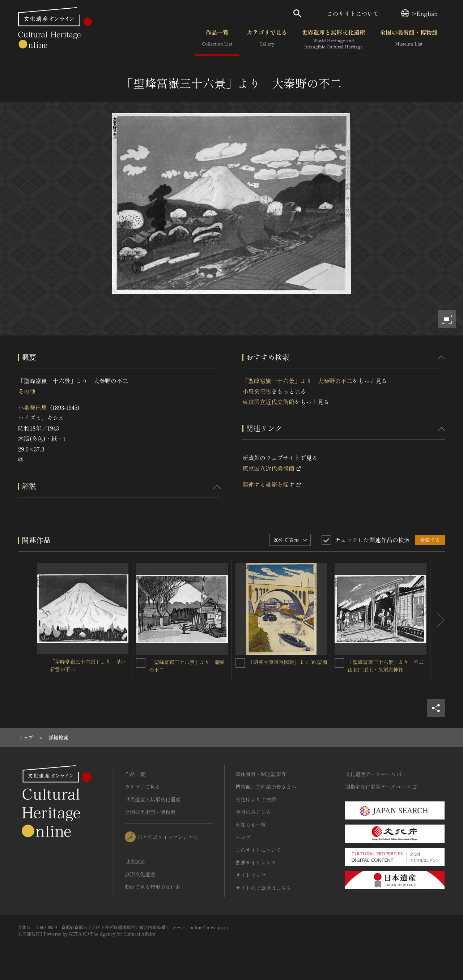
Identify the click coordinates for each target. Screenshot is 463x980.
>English (419, 13)
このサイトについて (353, 13)
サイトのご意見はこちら (263, 888)
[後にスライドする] (438, 620)
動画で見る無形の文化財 (153, 887)
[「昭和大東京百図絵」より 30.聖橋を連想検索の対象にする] (240, 663)
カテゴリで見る (267, 39)
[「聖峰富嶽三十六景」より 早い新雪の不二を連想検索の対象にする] (42, 663)
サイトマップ (251, 875)
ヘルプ (243, 837)
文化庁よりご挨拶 (256, 799)
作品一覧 (217, 39)
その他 (27, 391)
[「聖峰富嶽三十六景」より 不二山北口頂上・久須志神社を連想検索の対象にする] (339, 663)
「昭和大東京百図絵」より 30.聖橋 (288, 662)
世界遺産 (135, 861)
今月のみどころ (253, 812)
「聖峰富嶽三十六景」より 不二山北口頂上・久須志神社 (386, 666)
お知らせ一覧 (251, 825)
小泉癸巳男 (33, 407)
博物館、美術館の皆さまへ (266, 787)
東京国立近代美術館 (268, 402)
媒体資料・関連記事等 (261, 774)
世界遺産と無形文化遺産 (334, 39)
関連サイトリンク (256, 863)
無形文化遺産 (140, 874)
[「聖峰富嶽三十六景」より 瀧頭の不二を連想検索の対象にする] (141, 663)
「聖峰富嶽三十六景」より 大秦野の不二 (297, 381)
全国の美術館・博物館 (409, 39)
